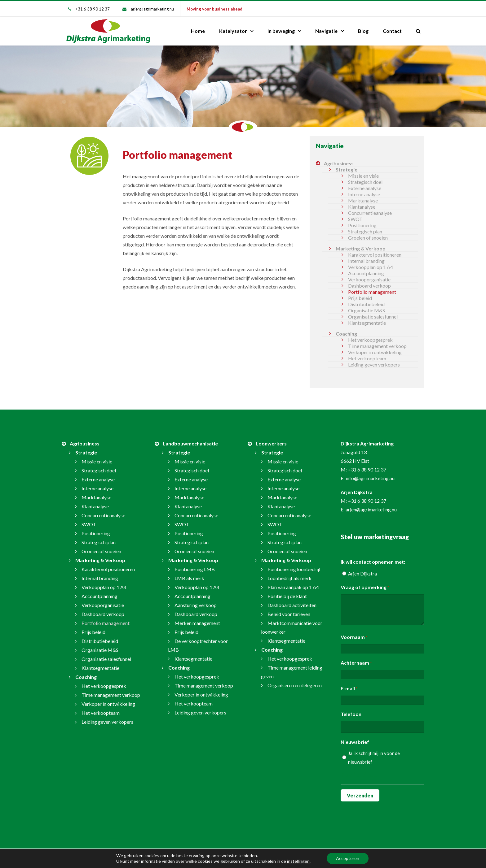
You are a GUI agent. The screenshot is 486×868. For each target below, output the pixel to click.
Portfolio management (372, 292)
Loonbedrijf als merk (289, 578)
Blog (363, 31)
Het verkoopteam (367, 358)
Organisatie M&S (367, 310)
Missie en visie (363, 176)
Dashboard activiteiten (292, 605)
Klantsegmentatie (367, 323)
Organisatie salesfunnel (373, 317)
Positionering (362, 225)
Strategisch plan (365, 231)
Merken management (197, 623)
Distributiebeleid (366, 304)
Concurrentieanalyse (370, 213)
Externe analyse (365, 188)
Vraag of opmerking (365, 588)
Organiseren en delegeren (295, 685)
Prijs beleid (360, 298)
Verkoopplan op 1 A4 (371, 267)
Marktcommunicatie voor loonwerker (292, 627)
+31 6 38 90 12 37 (93, 9)
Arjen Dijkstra (362, 574)
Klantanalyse (362, 207)
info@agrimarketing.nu (370, 478)
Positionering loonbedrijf (294, 569)
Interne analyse (364, 194)
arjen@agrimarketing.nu (152, 9)
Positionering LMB (195, 569)
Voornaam (354, 637)
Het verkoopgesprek (370, 340)
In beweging (281, 31)
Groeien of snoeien (368, 238)
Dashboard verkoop (369, 286)
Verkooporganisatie (369, 279)
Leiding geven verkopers (374, 365)
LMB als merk (189, 578)
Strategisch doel (365, 182)
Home (198, 31)
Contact (392, 31)
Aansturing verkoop (196, 605)
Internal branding (366, 261)
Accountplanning (366, 273)
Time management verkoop (377, 346)
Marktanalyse (363, 200)
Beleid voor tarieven (289, 614)
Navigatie (326, 31)
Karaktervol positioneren (375, 255)
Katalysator (233, 31)
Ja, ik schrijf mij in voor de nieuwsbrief (374, 757)
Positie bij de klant (287, 596)
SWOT (355, 219)
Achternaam (356, 663)
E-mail (349, 689)
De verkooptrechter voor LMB (198, 645)
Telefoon (351, 714)
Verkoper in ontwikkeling (375, 352)
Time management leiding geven (292, 672)
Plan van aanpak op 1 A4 (293, 587)
